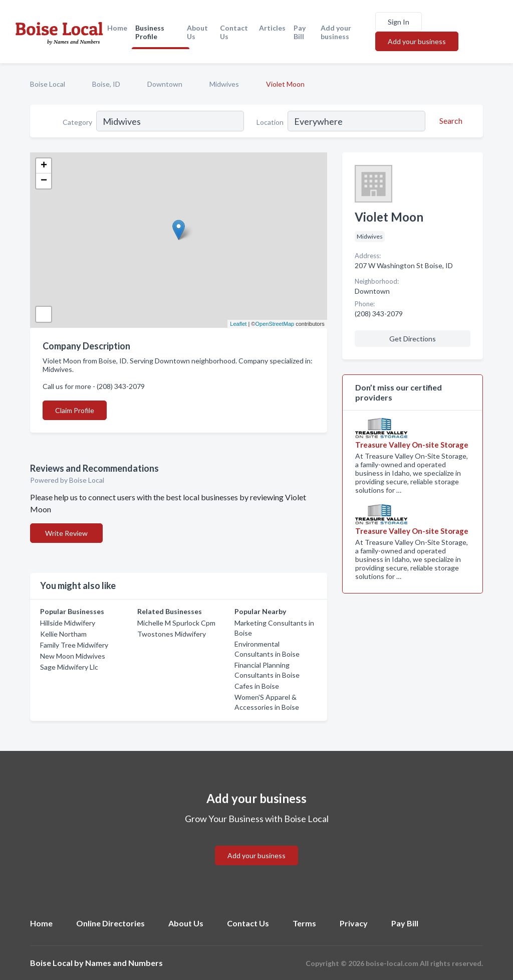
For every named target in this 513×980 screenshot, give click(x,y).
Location (270, 122)
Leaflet (238, 324)
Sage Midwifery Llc (69, 667)
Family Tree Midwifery (74, 645)
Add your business (336, 32)
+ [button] (44, 166)
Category (77, 122)
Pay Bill (300, 32)
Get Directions (413, 339)
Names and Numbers (124, 963)
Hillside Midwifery (68, 623)
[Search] (449, 121)
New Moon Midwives (73, 656)
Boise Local (48, 84)
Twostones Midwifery (172, 634)
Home (117, 28)
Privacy (354, 923)
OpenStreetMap (275, 324)
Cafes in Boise (257, 686)
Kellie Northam (63, 634)
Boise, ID (106, 84)
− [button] (44, 181)
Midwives (224, 84)
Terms (304, 923)
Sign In (399, 22)
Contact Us (234, 32)
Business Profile (150, 32)
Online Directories (110, 923)
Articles (272, 28)
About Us (197, 32)
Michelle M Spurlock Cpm (176, 623)
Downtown (165, 84)
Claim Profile (75, 410)
